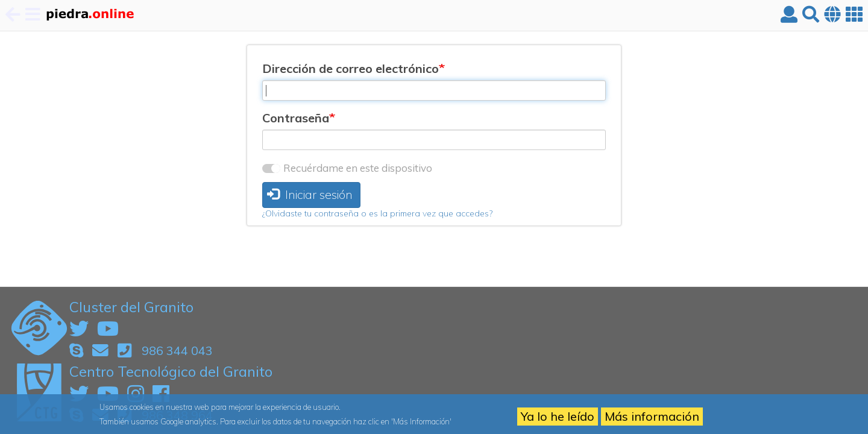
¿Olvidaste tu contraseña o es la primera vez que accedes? (377, 213)
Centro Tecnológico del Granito (171, 371)
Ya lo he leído (558, 416)
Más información (652, 416)
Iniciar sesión (310, 194)
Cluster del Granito (131, 307)
